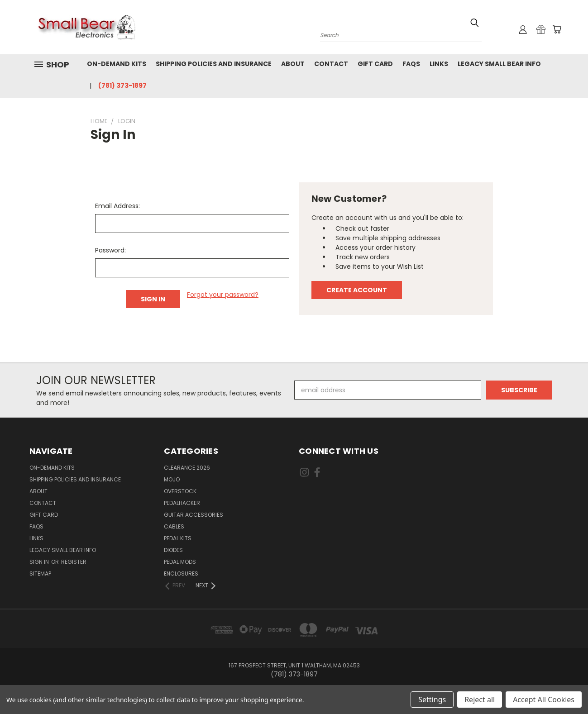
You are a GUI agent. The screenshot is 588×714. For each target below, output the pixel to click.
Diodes (173, 550)
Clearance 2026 (187, 468)
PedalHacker (182, 503)
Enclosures (181, 574)
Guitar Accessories (194, 515)
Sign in (40, 562)
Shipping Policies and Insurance (214, 64)
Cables (174, 526)
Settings (432, 700)
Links (439, 64)
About (293, 64)
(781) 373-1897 (122, 86)
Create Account (357, 290)
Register (74, 562)
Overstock (180, 491)
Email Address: (117, 206)
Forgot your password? (223, 295)
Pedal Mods (180, 562)
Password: (110, 250)
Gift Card (375, 64)
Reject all (480, 700)
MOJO (172, 479)
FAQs (411, 64)
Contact (331, 64)
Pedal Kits (178, 538)
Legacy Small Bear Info (499, 64)
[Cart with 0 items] (557, 29)
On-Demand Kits (117, 64)
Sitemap (40, 574)
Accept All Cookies (544, 700)
